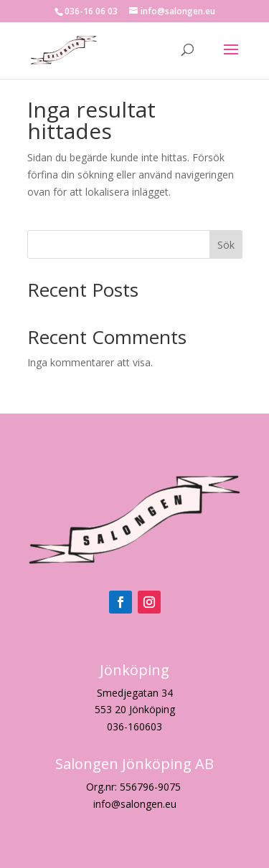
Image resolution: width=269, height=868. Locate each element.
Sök (226, 245)
